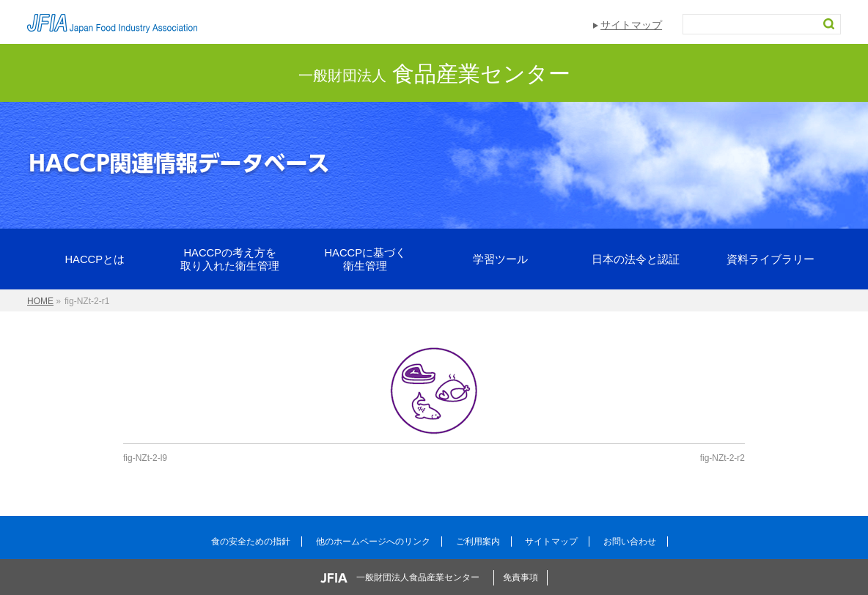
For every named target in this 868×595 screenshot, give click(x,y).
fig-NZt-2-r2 (722, 458)
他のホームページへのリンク (373, 542)
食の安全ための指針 (251, 542)
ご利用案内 (478, 542)
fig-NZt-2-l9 (145, 458)
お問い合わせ (630, 542)
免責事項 (521, 577)
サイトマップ (631, 25)
